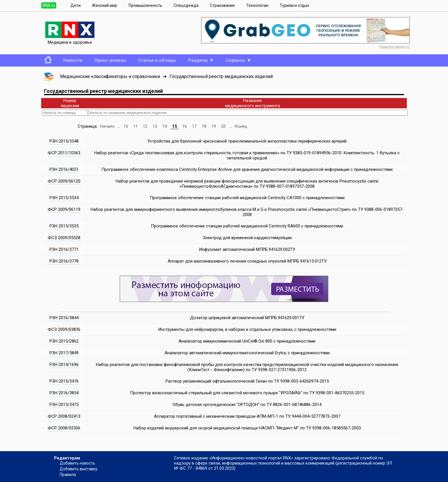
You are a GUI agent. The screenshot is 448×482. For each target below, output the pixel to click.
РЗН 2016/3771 (64, 249)
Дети (76, 5)
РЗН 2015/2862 (64, 341)
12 (145, 126)
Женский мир (105, 5)
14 (165, 126)
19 (214, 126)
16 (185, 126)
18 (204, 126)
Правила (68, 475)
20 (223, 126)
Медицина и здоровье (70, 40)
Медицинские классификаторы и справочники (110, 76)
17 (194, 126)
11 (135, 126)
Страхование (222, 5)
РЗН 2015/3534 (64, 198)
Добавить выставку (79, 469)
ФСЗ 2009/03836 (64, 329)
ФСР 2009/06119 (64, 209)
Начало (107, 126)
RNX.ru (49, 5)
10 (126, 126)
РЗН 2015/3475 (64, 405)
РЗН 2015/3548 (64, 141)
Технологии (257, 5)
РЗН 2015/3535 (64, 226)
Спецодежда (186, 5)
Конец (241, 126)
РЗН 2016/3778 (64, 261)
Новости (73, 60)
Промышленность (145, 5)
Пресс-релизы (110, 60)
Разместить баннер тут (394, 47)
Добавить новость (77, 463)
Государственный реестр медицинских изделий (221, 76)
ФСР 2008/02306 (64, 428)
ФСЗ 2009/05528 (64, 238)
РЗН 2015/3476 (64, 381)
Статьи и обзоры (157, 60)
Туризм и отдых (294, 5)
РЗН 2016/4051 (64, 169)
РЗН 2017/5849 (64, 353)
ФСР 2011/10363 (64, 153)
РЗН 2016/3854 (64, 393)
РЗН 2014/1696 (64, 365)
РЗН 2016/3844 (64, 318)
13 (155, 126)
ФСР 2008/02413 (64, 416)
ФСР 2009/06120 (64, 181)
